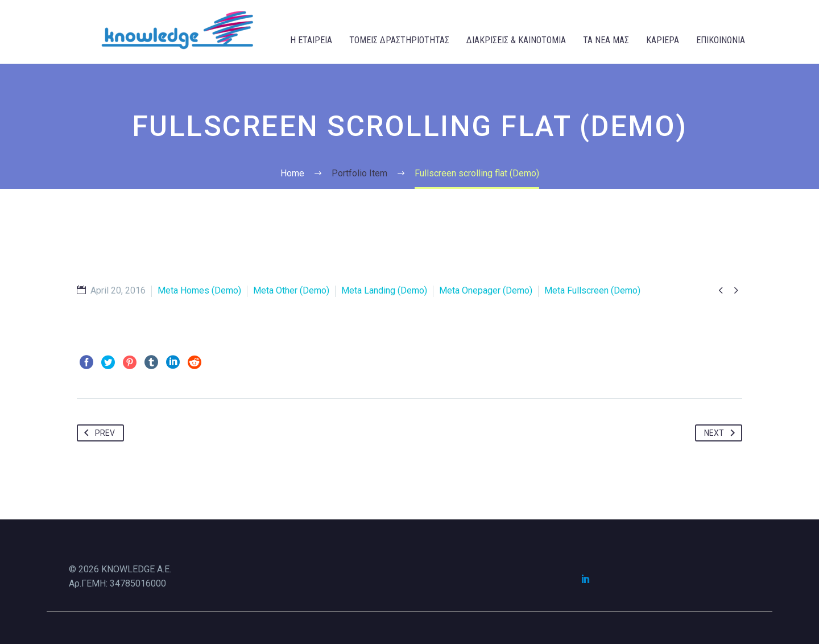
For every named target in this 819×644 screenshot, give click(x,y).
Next (722, 433)
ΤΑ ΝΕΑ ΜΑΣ (606, 40)
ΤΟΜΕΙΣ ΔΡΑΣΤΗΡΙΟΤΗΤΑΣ (399, 40)
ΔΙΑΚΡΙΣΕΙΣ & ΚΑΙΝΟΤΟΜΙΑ (516, 40)
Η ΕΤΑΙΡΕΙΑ (311, 40)
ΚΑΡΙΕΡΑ (663, 40)
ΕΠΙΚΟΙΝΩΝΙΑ (721, 40)
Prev (97, 433)
